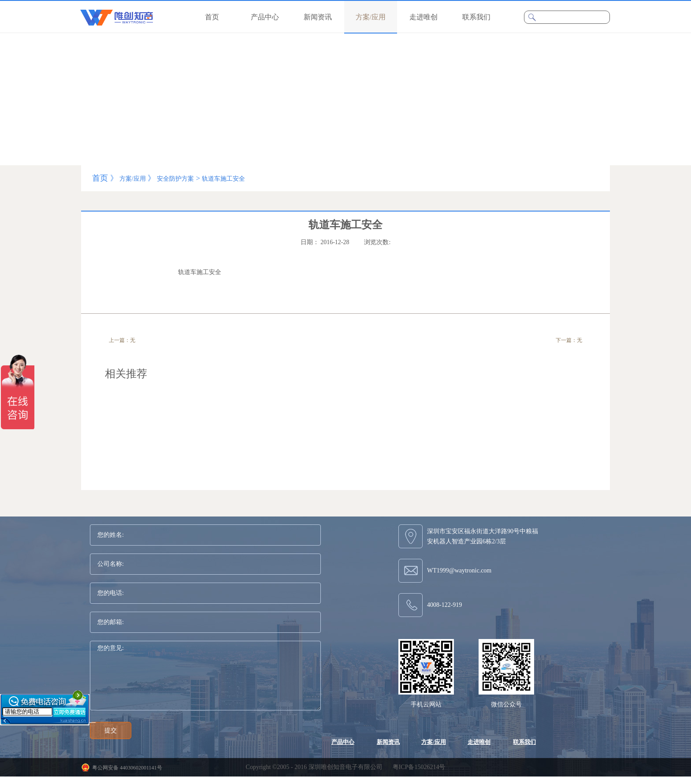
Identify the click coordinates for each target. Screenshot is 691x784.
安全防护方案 (175, 179)
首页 (212, 17)
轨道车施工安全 (223, 179)
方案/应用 (133, 179)
